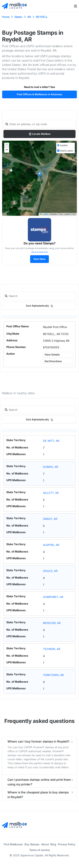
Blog (53, 844)
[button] (40, 175)
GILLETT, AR (51, 493)
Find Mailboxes (13, 844)
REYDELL (42, 17)
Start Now (39, 259)
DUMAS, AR (50, 467)
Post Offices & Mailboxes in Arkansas (39, 94)
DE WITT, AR (51, 441)
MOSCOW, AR (52, 623)
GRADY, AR (50, 519)
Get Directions (53, 361)
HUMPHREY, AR (53, 597)
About (45, 844)
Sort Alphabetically (39, 306)
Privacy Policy (67, 844)
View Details (52, 355)
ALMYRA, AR (51, 545)
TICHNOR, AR (52, 649)
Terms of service (39, 850)
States (18, 17)
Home (6, 17)
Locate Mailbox (40, 134)
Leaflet (44, 214)
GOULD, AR (50, 571)
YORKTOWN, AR (53, 675)
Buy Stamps (32, 844)
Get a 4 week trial (39, 252)
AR (29, 17)
